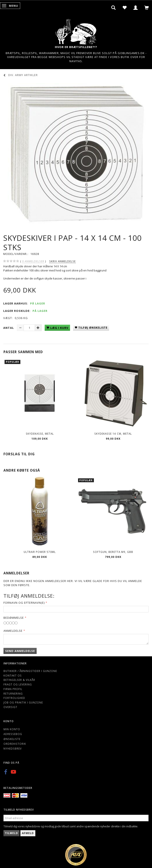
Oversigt (10, 707)
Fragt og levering (18, 684)
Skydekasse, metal (40, 434)
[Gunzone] (76, 31)
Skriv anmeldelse (62, 261)
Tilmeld (11, 833)
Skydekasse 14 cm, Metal (113, 434)
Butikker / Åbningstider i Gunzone (30, 671)
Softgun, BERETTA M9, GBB (113, 552)
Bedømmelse (14, 618)
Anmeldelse (13, 631)
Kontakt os (13, 675)
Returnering (13, 693)
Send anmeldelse (20, 651)
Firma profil (13, 689)
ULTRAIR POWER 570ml (40, 552)
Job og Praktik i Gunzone (23, 702)
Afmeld (28, 833)
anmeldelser (33, 261)
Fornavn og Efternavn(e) (24, 603)
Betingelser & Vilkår (19, 680)
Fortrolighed (14, 698)
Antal (9, 328)
